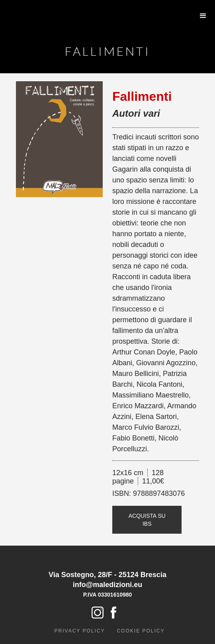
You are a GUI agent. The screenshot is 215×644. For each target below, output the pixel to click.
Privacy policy (80, 631)
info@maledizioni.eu (108, 585)
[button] (203, 16)
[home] (42, 8)
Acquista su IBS (147, 520)
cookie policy (141, 631)
